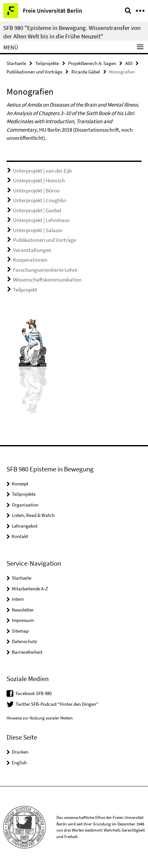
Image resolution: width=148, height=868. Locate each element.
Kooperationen (30, 260)
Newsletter (23, 610)
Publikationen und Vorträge (34, 72)
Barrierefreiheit (27, 652)
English (19, 763)
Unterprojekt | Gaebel (37, 210)
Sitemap (20, 631)
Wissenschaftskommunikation (47, 280)
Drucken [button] (20, 752)
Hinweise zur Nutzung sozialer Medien (40, 718)
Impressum (23, 620)
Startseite (16, 63)
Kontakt (20, 536)
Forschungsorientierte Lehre (45, 270)
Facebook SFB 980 (34, 693)
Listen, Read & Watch (33, 515)
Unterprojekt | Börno (36, 191)
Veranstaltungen (32, 250)
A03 (129, 63)
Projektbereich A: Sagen (92, 63)
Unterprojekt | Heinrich (39, 180)
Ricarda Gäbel (86, 72)
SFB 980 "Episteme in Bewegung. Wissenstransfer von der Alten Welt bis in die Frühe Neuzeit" (72, 32)
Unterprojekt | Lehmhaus (41, 220)
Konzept (20, 484)
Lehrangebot (25, 526)
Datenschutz (24, 641)
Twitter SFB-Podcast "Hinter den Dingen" (57, 704)
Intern (18, 599)
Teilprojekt (25, 290)
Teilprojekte (47, 63)
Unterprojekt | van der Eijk (42, 171)
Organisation (25, 505)
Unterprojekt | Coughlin (40, 200)
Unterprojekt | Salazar (38, 230)
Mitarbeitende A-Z (30, 589)
